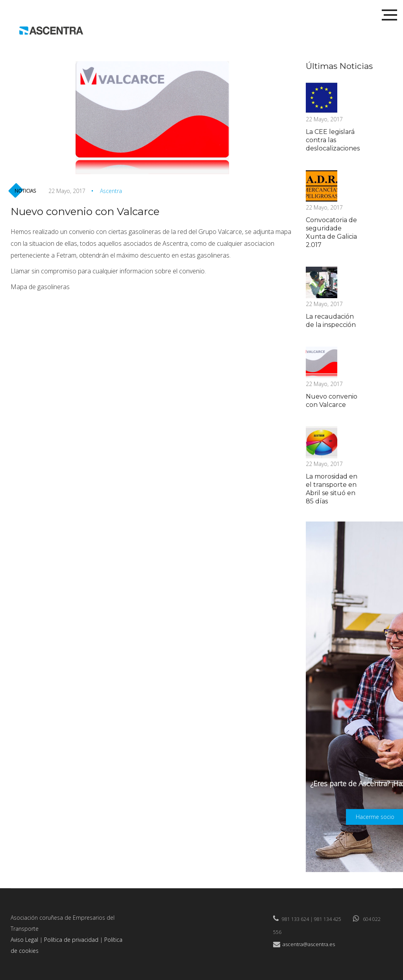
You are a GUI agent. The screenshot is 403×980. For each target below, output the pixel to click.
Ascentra (111, 191)
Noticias (25, 191)
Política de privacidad (71, 940)
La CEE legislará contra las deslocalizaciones (333, 140)
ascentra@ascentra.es (309, 944)
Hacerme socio (375, 817)
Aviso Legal (24, 940)
